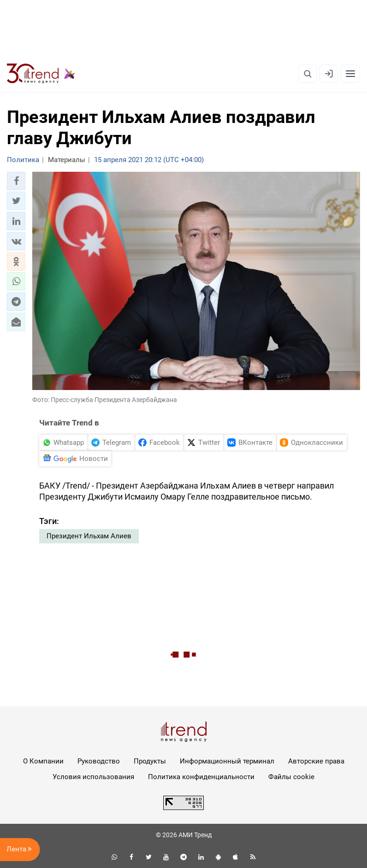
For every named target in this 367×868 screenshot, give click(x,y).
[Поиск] (308, 74)
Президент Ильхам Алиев (89, 536)
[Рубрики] (350, 74)
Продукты (150, 761)
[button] (16, 181)
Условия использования (93, 777)
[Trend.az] (41, 74)
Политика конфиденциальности (201, 777)
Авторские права (316, 761)
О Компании (43, 761)
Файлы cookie (291, 777)
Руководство (99, 761)
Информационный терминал (227, 761)
